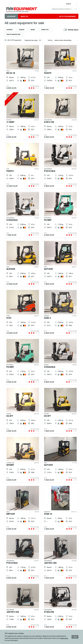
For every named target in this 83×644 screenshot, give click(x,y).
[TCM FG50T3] (23, 165)
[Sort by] (66, 40)
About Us (24, 16)
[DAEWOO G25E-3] (60, 312)
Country (22, 30)
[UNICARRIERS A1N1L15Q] (60, 116)
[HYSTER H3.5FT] (60, 410)
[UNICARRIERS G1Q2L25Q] (60, 606)
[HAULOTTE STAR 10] (60, 508)
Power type (45, 30)
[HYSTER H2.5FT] (23, 410)
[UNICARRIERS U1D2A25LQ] (23, 214)
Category (10, 30)
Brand (33, 30)
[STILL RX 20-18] (23, 67)
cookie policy (64, 638)
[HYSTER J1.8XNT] (23, 116)
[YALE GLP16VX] (60, 263)
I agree (75, 637)
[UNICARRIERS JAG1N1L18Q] (60, 557)
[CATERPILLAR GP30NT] (23, 459)
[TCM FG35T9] (60, 67)
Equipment (11, 16)
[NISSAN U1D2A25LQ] (60, 361)
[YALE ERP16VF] (23, 508)
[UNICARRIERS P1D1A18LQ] (60, 165)
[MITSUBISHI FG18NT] (60, 214)
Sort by (50, 40)
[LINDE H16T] (23, 312)
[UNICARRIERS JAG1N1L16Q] (23, 606)
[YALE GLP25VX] (23, 263)
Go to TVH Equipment (68, 16)
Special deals (73, 30)
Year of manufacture (13, 34)
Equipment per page (31, 40)
